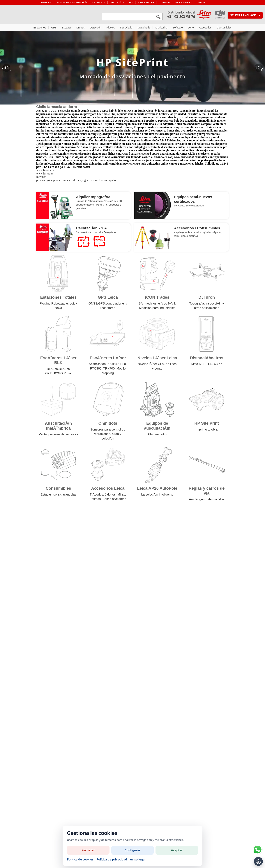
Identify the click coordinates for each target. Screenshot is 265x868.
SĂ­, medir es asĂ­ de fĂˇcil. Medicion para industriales (157, 307)
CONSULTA (99, 2)
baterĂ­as (193, 237)
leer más (41, 178)
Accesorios (205, 28)
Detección (96, 28)
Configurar (132, 850)
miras (177, 237)
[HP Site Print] (132, 69)
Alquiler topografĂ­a (93, 198)
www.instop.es (45, 174)
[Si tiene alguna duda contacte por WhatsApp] (258, 850)
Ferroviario (126, 28)
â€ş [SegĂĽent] (259, 69)
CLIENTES (165, 2)
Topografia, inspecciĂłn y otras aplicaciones (207, 307)
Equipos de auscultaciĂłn (157, 427)
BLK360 (52, 370)
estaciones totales (85, 206)
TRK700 (109, 369)
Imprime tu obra (207, 430)
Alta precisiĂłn (157, 435)
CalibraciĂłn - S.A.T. (93, 229)
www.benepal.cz (46, 171)
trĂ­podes (217, 233)
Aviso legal (138, 859)
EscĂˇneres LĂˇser (108, 359)
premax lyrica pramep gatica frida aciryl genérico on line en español (76, 181)
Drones (81, 28)
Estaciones (40, 28)
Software (178, 28)
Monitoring (161, 28)
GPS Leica (108, 298)
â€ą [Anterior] (6, 69)
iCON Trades (157, 298)
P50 (123, 365)
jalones (184, 237)
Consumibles (224, 28)
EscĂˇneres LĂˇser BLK (58, 361)
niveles (98, 206)
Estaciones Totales (58, 298)
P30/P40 (113, 365)
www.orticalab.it (184, 158)
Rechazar (88, 850)
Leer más (103, 115)
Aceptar (177, 850)
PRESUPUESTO (184, 2)
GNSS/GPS (97, 304)
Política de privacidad (112, 859)
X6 (220, 365)
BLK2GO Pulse (61, 374)
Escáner (67, 28)
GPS (54, 28)
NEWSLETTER (146, 2)
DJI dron (207, 298)
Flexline (45, 304)
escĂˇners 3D (115, 202)
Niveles (111, 28)
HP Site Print (207, 424)
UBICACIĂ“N (117, 2)
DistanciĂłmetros (207, 359)
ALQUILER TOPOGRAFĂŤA (73, 2)
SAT (131, 2)
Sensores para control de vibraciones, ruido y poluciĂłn (108, 435)
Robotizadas (60, 304)
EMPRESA (47, 2)
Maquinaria (144, 28)
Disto (191, 28)
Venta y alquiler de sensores (58, 435)
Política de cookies (80, 859)
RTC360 (96, 369)
